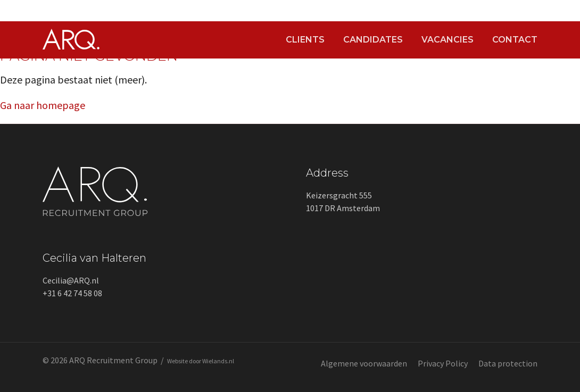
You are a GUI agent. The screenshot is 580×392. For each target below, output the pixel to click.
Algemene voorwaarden (364, 363)
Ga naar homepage (43, 105)
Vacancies (448, 40)
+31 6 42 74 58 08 (72, 293)
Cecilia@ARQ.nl (71, 280)
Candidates (373, 40)
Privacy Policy (443, 363)
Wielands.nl (218, 361)
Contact (515, 40)
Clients (305, 40)
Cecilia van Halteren (94, 258)
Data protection (508, 363)
